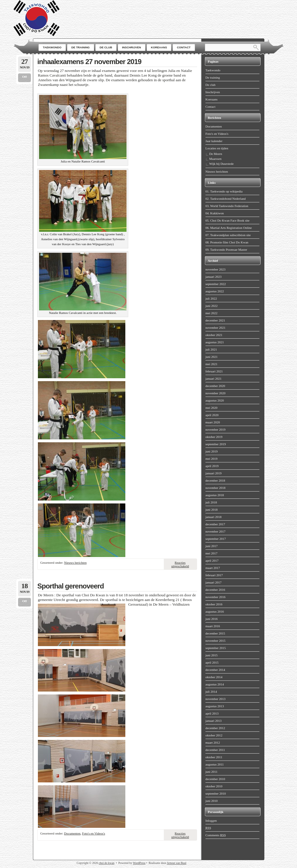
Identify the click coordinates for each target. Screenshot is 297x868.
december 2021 (215, 320)
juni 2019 (212, 451)
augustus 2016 (215, 611)
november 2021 (216, 328)
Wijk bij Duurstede (222, 164)
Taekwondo (213, 70)
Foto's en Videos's (94, 833)
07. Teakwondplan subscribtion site (228, 235)
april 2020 (212, 415)
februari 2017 (214, 575)
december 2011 (215, 750)
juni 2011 (211, 772)
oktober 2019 (214, 437)
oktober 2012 (214, 735)
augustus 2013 (215, 706)
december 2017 (215, 524)
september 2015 (216, 648)
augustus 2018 (215, 495)
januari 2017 (213, 582)
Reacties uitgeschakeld (180, 564)
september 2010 (216, 793)
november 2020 (216, 393)
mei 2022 (211, 313)
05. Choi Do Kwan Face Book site (227, 220)
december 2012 (215, 728)
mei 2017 (211, 553)
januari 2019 (213, 473)
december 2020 (215, 386)
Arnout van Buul (176, 863)
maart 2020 (213, 422)
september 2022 (216, 284)
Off (24, 77)
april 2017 (212, 561)
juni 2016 (212, 619)
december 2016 (215, 590)
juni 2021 (212, 357)
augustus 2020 (215, 400)
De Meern (216, 154)
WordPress (139, 863)
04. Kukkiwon (215, 213)
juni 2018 (212, 510)
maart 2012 (213, 743)
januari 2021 (213, 379)
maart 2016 (213, 626)
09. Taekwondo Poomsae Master (226, 250)
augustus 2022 (215, 291)
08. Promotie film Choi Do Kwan (227, 242)
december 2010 (215, 779)
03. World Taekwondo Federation (227, 206)
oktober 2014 (214, 677)
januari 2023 (213, 277)
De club (211, 85)
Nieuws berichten (75, 563)
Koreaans (212, 99)
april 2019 (212, 466)
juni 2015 (212, 655)
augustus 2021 (215, 342)
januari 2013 (213, 721)
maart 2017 (213, 568)
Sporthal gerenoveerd (71, 586)
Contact (210, 107)
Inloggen (211, 821)
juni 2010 (212, 801)
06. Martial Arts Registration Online (229, 228)
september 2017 (216, 539)
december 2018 (215, 480)
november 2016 (216, 597)
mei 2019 (211, 459)
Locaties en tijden (217, 148)
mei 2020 (211, 408)
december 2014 (215, 670)
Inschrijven (213, 92)
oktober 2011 (214, 757)
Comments (216, 835)
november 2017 (216, 531)
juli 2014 (211, 692)
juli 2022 (211, 298)
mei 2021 (211, 364)
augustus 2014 (215, 684)
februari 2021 (214, 371)
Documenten (72, 833)
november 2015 (216, 641)
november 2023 (216, 269)
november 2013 (216, 699)
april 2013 (212, 713)
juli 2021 (211, 349)
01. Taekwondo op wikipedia (224, 191)
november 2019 (216, 429)
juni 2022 (212, 306)
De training (213, 77)
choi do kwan (107, 863)
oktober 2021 (214, 335)
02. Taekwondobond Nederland (226, 199)
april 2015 (212, 662)
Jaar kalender (214, 141)
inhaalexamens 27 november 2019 (89, 62)
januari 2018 (213, 517)
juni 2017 (212, 546)
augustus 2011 (215, 764)
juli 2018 (211, 502)
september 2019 (216, 444)
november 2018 (216, 488)
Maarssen (215, 159)
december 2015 (215, 633)
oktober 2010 (214, 786)
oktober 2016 (214, 604)
